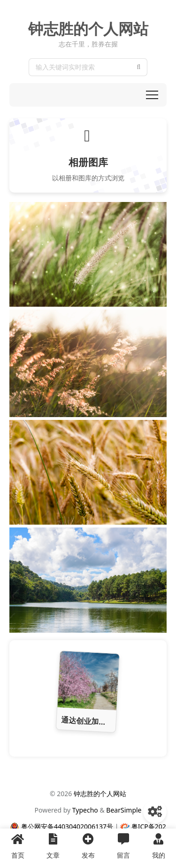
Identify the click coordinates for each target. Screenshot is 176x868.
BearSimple (124, 810)
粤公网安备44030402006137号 (67, 826)
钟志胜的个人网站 (88, 29)
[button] (152, 95)
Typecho (85, 810)
